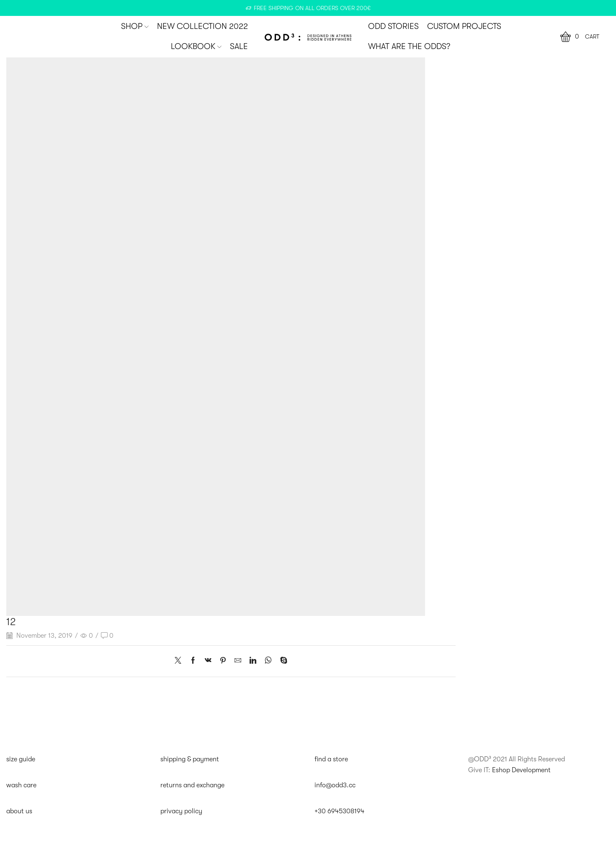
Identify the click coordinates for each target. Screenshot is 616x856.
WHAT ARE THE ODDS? (409, 47)
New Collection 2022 (202, 26)
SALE (239, 47)
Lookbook (196, 47)
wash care (21, 785)
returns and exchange (192, 785)
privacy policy (181, 811)
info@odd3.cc (335, 785)
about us (19, 811)
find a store (331, 759)
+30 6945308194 (339, 811)
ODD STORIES (393, 26)
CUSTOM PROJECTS (464, 26)
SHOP (135, 26)
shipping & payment (190, 759)
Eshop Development (521, 770)
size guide (21, 759)
